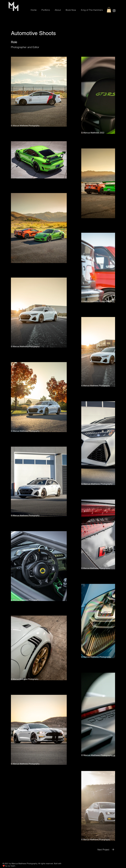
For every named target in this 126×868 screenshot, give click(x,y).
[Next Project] (106, 850)
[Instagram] (114, 11)
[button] (109, 10)
